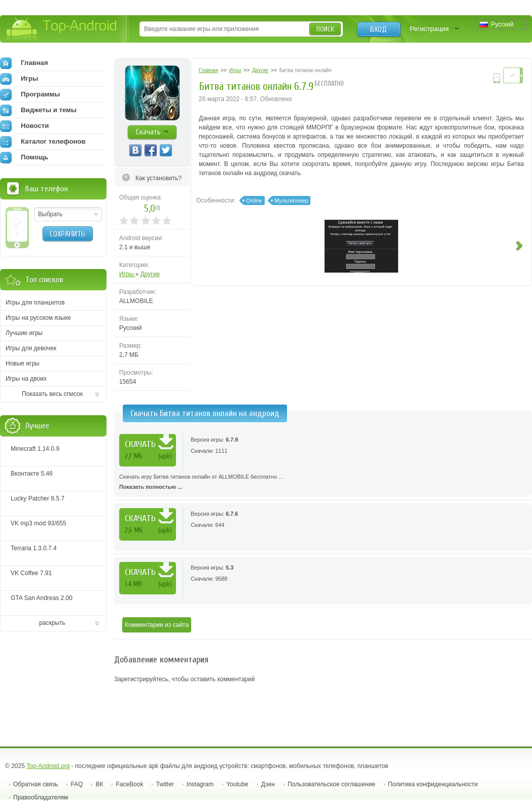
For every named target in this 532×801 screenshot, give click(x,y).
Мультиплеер (291, 201)
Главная (24, 63)
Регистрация (429, 29)
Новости (24, 126)
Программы (30, 94)
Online (254, 201)
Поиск (325, 29)
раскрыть (52, 623)
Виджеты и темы (38, 110)
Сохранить (67, 234)
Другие (150, 274)
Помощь (24, 157)
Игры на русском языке (38, 318)
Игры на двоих (26, 379)
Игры (127, 274)
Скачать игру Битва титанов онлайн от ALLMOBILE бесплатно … (323, 483)
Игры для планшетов (35, 303)
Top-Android (62, 30)
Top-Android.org (48, 766)
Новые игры (23, 363)
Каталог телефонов (43, 142)
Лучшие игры (24, 333)
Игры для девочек (31, 348)
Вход (379, 29)
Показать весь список (52, 394)
